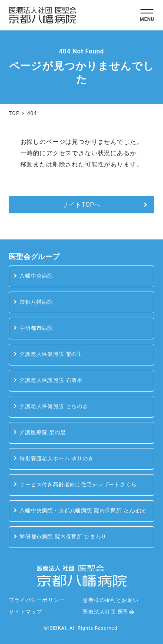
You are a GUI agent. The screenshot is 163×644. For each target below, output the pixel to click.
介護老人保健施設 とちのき (54, 406)
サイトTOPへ (81, 205)
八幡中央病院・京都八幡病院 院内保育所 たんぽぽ (83, 511)
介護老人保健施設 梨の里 (51, 354)
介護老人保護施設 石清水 (51, 380)
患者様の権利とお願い (110, 600)
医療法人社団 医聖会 (108, 612)
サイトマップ (25, 612)
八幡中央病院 (36, 276)
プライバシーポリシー (37, 600)
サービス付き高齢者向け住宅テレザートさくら (78, 485)
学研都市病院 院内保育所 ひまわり (63, 537)
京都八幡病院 (36, 302)
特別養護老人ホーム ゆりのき (57, 458)
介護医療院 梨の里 (43, 432)
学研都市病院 (36, 328)
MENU (147, 19)
